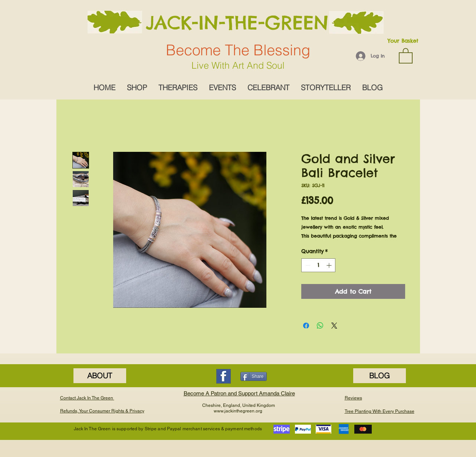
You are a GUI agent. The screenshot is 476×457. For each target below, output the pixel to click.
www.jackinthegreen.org (238, 411)
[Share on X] (334, 326)
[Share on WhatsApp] (320, 326)
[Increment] (330, 265)
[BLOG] (380, 376)
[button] (406, 55)
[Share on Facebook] (306, 326)
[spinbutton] (318, 265)
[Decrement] (307, 265)
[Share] (254, 376)
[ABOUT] (100, 376)
